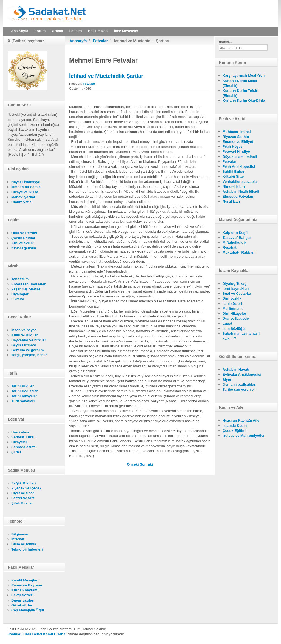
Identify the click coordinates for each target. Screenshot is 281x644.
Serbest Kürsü (23, 437)
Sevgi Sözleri (22, 595)
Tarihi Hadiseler (25, 391)
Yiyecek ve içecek (26, 488)
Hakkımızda (98, 31)
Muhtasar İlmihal (237, 132)
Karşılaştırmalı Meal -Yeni (244, 76)
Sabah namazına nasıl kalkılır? (241, 336)
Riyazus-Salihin (236, 137)
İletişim (76, 31)
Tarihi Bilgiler (23, 386)
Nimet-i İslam (234, 187)
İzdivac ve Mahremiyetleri (244, 436)
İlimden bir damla (26, 187)
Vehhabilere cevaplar (240, 182)
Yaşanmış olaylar (26, 289)
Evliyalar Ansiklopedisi (242, 374)
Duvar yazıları (23, 600)
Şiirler (16, 452)
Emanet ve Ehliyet (238, 142)
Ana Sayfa (20, 31)
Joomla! (15, 634)
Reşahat (230, 247)
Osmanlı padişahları (240, 385)
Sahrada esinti (23, 447)
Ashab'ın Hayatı (236, 369)
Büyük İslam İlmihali (240, 157)
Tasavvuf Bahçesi (238, 238)
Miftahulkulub (234, 242)
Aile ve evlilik (23, 243)
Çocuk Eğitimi (23, 238)
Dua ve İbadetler (236, 318)
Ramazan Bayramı (27, 585)
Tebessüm (20, 279)
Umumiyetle (21, 202)
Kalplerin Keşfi (235, 233)
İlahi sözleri (232, 304)
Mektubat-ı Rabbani (239, 252)
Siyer (227, 380)
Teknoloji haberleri (27, 549)
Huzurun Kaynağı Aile (241, 420)
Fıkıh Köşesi (233, 147)
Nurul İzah (231, 201)
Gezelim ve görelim (28, 350)
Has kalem (20, 432)
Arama (57, 31)
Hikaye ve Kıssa (25, 192)
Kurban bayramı (25, 590)
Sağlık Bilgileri (24, 483)
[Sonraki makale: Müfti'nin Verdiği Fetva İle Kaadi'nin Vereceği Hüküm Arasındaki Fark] (146, 464)
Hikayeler (19, 442)
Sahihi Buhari (234, 171)
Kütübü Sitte (233, 176)
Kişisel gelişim (24, 248)
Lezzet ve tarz (23, 498)
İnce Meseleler (126, 31)
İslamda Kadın (235, 426)
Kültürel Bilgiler (25, 335)
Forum (40, 31)
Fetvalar (101, 41)
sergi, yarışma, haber (29, 355)
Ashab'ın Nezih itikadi (241, 192)
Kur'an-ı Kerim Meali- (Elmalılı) (240, 83)
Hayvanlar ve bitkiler (29, 340)
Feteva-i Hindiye (236, 151)
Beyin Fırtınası (24, 345)
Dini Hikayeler (234, 314)
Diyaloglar (20, 294)
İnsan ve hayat (24, 330)
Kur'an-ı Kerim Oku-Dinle (244, 100)
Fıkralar (18, 299)
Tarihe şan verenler (239, 389)
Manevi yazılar (23, 197)
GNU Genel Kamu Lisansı (45, 634)
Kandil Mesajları (25, 580)
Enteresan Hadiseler (28, 284)
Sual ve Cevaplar (237, 293)
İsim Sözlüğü (234, 329)
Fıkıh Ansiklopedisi (239, 167)
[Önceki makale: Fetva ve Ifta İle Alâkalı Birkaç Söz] (133, 464)
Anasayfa (78, 41)
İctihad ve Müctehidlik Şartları (107, 76)
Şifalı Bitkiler (22, 503)
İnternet (18, 539)
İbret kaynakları (236, 289)
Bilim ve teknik (24, 544)
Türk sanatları (23, 401)
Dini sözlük (232, 298)
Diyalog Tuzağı (235, 284)
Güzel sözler (22, 605)
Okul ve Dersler (24, 233)
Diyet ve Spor (23, 493)
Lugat (227, 323)
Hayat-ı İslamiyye (26, 182)
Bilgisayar (20, 534)
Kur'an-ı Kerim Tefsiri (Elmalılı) (241, 93)
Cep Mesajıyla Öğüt (28, 610)
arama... (226, 42)
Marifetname (233, 309)
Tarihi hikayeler (24, 396)
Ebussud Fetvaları (238, 196)
